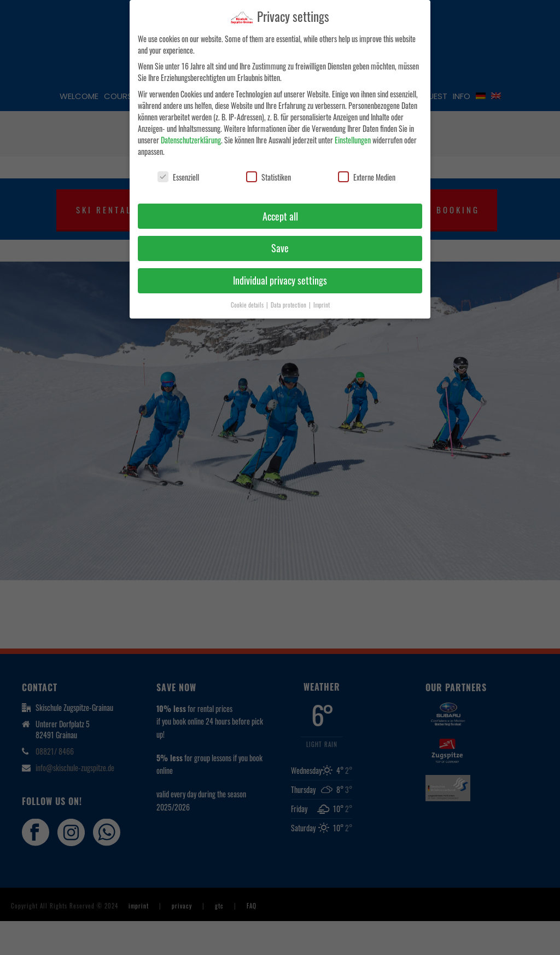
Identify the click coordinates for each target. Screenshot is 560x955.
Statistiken (269, 177)
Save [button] (280, 248)
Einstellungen (353, 140)
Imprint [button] (322, 305)
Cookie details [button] (248, 305)
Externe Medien (367, 177)
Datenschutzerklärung (191, 140)
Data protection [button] (289, 305)
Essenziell (178, 177)
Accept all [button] (280, 216)
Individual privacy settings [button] (280, 280)
